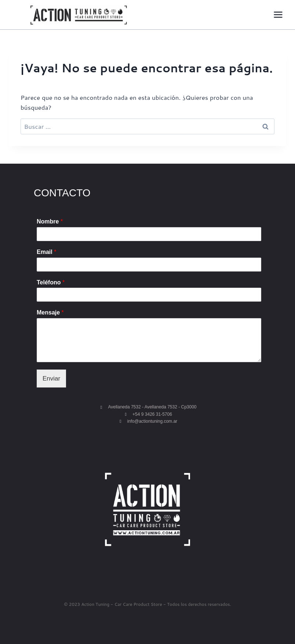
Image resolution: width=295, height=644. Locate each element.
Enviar (51, 379)
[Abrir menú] (278, 14)
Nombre (50, 221)
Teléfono (51, 282)
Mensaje (50, 312)
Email (46, 252)
